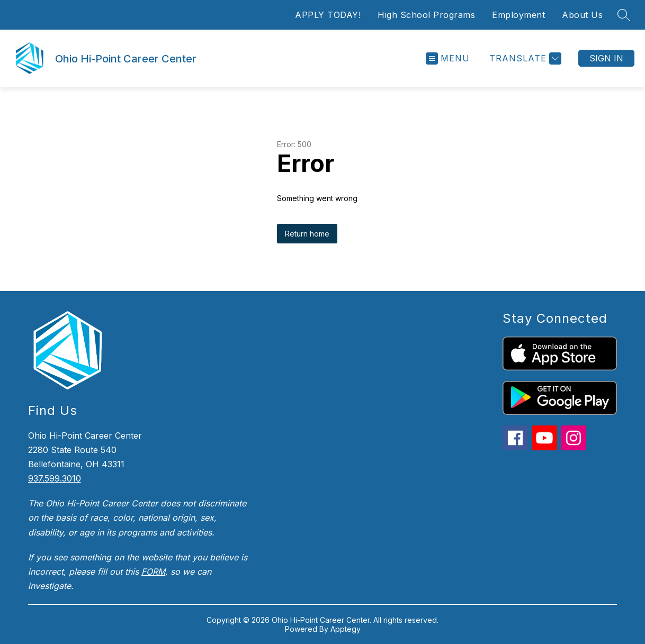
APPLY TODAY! (328, 15)
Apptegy (346, 629)
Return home (307, 234)
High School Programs (426, 15)
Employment (518, 15)
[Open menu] (448, 58)
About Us (582, 15)
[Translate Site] (524, 58)
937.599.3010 (55, 478)
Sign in (606, 58)
